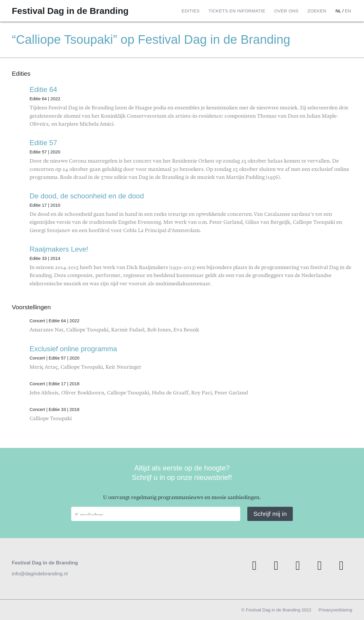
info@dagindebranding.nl (40, 574)
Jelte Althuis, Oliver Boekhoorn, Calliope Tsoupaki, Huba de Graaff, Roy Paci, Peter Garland (191, 387)
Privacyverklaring (335, 610)
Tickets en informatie (237, 11)
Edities (191, 11)
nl (338, 11)
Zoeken (317, 11)
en (348, 11)
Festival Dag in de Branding (70, 11)
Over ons (286, 11)
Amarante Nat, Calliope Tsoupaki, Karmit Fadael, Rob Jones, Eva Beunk (191, 324)
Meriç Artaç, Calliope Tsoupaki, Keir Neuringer (191, 355)
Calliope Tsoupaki (191, 412)
